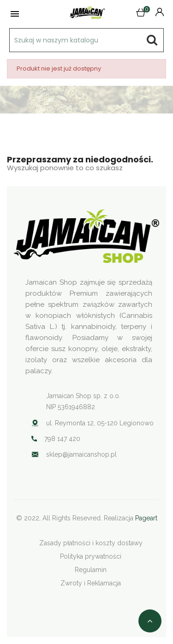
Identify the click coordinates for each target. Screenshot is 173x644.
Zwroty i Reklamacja (91, 583)
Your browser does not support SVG (35, 454)
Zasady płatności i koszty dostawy (91, 543)
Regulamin (91, 570)
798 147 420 (62, 439)
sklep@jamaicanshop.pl (81, 454)
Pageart (146, 518)
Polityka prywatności (91, 556)
